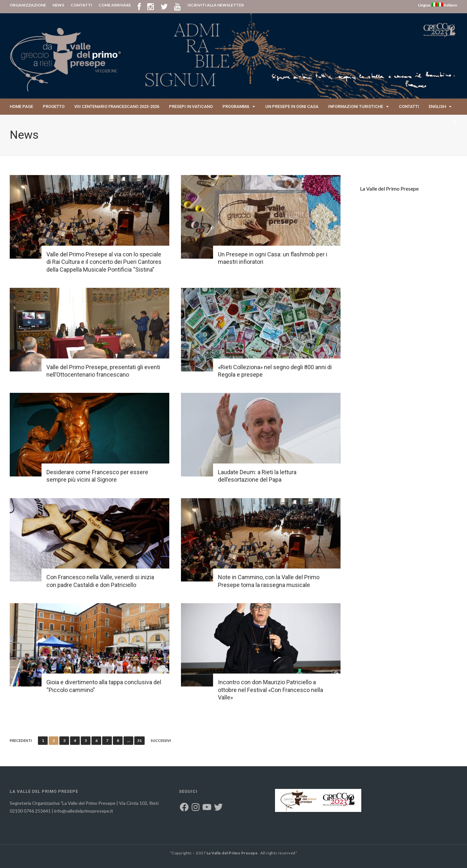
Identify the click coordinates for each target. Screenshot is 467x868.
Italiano (447, 5)
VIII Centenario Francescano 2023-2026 (117, 106)
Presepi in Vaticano (191, 106)
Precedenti (21, 741)
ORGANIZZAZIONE (28, 5)
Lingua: (428, 5)
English (437, 106)
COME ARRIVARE (115, 5)
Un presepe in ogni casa (292, 106)
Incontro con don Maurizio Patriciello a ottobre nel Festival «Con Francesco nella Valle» (270, 690)
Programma (236, 106)
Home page (21, 106)
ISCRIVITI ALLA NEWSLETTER (216, 5)
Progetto (54, 106)
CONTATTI (81, 5)
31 (139, 740)
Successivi (161, 741)
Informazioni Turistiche (356, 106)
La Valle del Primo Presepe (389, 188)
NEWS (58, 5)
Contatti (409, 106)
